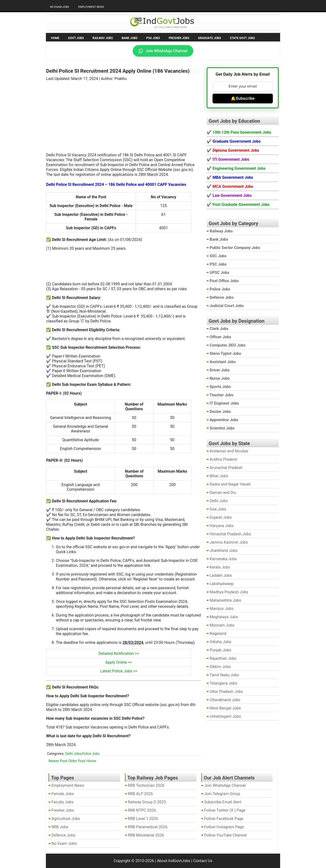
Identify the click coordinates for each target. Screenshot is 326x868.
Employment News (91, 7)
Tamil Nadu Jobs (224, 675)
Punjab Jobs (220, 650)
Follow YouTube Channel (226, 835)
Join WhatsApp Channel (163, 51)
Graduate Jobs (210, 38)
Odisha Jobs (220, 642)
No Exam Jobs (60, 7)
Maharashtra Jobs (225, 600)
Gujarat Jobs (221, 517)
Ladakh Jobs (221, 575)
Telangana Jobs (223, 683)
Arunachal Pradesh (226, 468)
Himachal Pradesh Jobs (230, 534)
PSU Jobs (153, 38)
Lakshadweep (222, 584)
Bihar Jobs (219, 476)
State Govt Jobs (242, 38)
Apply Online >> (119, 662)
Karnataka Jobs (223, 559)
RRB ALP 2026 (140, 794)
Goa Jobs (218, 509)
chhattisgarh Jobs (225, 716)
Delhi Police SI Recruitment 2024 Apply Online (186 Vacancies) (118, 71)
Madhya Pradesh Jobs (229, 592)
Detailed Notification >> (119, 653)
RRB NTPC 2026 (142, 810)
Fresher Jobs (179, 38)
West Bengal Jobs (225, 708)
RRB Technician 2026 (146, 785)
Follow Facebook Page (224, 819)
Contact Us (203, 861)
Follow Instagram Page (224, 827)
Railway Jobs (103, 38)
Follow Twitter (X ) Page (225, 810)
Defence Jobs (63, 835)
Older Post (77, 761)
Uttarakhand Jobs (225, 700)
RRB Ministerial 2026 (146, 835)
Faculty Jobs (62, 802)
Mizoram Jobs (222, 625)
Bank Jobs (129, 38)
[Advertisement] (124, 114)
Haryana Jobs (222, 526)
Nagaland (218, 634)
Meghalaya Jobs (224, 617)
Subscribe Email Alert (223, 802)
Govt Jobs (76, 38)
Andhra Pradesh (223, 459)
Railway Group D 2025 (147, 802)
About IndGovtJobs (174, 861)
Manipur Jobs (222, 609)
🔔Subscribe (243, 98)
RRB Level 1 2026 (143, 819)
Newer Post (58, 761)
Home (55, 38)
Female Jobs (63, 794)
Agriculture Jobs (66, 819)
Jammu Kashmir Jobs (229, 542)
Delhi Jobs (73, 754)
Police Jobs (91, 754)
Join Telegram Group (222, 794)
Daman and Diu (223, 493)
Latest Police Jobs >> (119, 671)
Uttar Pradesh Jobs (226, 692)
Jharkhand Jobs (224, 551)
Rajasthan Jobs (223, 658)
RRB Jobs (60, 827)
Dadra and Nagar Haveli (230, 484)
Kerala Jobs (220, 567)
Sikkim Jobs (220, 667)
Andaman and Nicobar (229, 451)
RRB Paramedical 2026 (148, 827)
